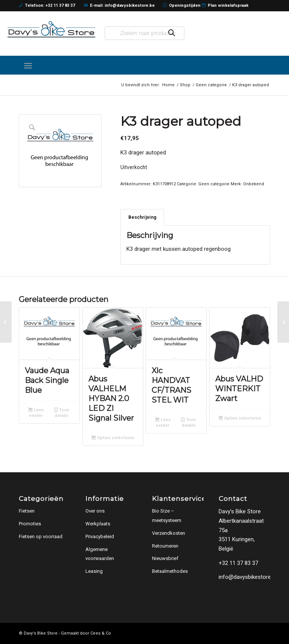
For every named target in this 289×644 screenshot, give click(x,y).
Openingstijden (182, 6)
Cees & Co (101, 633)
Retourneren (165, 546)
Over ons (95, 511)
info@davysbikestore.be (248, 577)
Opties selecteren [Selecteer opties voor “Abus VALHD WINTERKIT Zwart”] (240, 419)
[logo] (51, 30)
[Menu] (28, 65)
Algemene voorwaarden (100, 554)
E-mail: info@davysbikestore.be (119, 6)
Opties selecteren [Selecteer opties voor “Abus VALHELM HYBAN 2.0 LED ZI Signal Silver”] (113, 438)
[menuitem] (28, 65)
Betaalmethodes (170, 571)
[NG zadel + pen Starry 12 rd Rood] (283, 322)
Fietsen (27, 511)
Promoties (30, 524)
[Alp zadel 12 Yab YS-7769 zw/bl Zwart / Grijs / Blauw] (6, 322)
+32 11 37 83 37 (238, 563)
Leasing (94, 571)
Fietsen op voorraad (41, 536)
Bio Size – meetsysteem (167, 516)
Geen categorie (214, 184)
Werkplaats (98, 524)
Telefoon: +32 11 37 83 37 (47, 6)
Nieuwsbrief (165, 558)
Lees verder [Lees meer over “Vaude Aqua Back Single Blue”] (36, 413)
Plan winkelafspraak (225, 6)
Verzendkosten (169, 533)
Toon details (62, 413)
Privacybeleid (100, 536)
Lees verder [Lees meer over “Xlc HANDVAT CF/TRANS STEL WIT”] (163, 423)
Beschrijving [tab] (142, 217)
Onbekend (254, 184)
